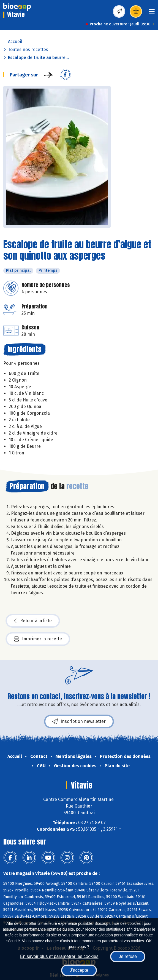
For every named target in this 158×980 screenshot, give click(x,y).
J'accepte (79, 970)
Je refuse (128, 956)
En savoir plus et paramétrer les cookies (59, 956)
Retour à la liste (33, 621)
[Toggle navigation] (152, 13)
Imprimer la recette (38, 639)
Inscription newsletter (79, 721)
